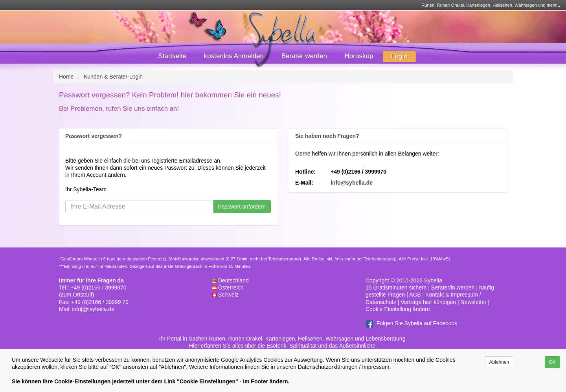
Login (399, 56)
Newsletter (474, 302)
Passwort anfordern (242, 207)
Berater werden (304, 56)
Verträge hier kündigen (428, 302)
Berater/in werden (453, 288)
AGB (415, 295)
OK (552, 362)
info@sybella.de (352, 183)
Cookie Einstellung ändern (398, 309)
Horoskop (359, 56)
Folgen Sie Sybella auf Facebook (417, 323)
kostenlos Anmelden (234, 56)
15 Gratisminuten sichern (396, 288)
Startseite (172, 56)
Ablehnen (499, 362)
